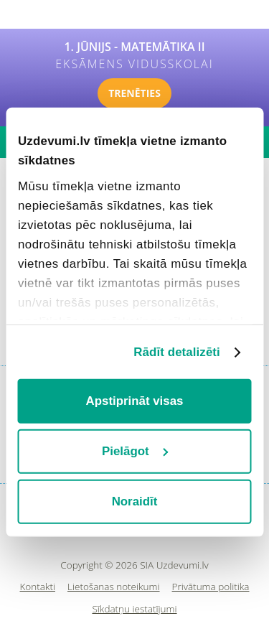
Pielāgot (135, 451)
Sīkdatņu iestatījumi (134, 609)
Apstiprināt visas (135, 401)
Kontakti (38, 587)
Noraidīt (135, 501)
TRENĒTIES (134, 93)
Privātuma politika (211, 587)
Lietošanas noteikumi (114, 587)
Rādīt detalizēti (177, 351)
